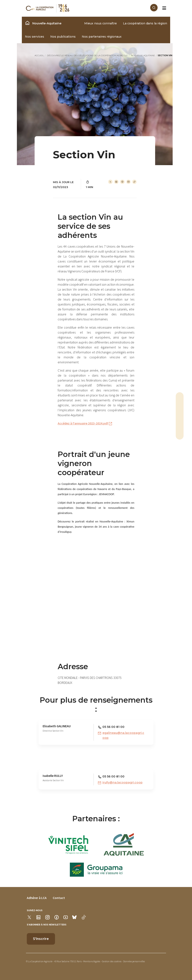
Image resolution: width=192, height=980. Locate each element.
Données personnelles (134, 961)
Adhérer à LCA (37, 898)
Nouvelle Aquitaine (143, 55)
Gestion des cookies (112, 961)
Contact (59, 898)
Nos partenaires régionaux (102, 37)
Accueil (39, 55)
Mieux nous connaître (101, 23)
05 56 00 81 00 (113, 727)
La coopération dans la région (145, 23)
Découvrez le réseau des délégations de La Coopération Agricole (87, 55)
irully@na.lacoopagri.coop (122, 782)
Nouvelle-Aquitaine (43, 23)
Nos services (35, 37)
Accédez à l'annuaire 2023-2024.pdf (83, 423)
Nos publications (63, 37)
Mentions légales (92, 961)
